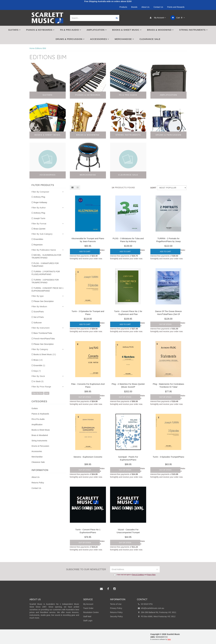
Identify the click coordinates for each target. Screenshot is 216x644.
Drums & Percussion (70, 39)
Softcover (38, 323)
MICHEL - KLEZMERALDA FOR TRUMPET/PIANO (46, 256)
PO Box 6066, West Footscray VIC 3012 (156, 616)
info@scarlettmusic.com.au (150, 608)
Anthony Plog (39, 197)
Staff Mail (87, 616)
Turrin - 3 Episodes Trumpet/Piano (168, 457)
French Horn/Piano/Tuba (44, 339)
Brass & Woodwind (160, 30)
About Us (145, 7)
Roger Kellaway (40, 202)
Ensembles (38, 239)
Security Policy (116, 616)
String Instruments (193, 30)
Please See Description (44, 301)
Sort (153, 188)
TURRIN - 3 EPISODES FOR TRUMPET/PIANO (45, 281)
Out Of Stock (165, 324)
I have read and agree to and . (135, 575)
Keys (37, 371)
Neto (169, 639)
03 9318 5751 (145, 604)
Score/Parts (39, 312)
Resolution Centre (91, 612)
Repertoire (38, 245)
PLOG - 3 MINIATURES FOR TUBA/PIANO (45, 265)
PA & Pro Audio (71, 30)
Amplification (97, 30)
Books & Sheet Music (127, 30)
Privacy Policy (151, 575)
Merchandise (124, 39)
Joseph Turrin (39, 218)
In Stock (39, 381)
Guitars (14, 30)
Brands (134, 7)
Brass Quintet (39, 229)
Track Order (88, 608)
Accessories (100, 39)
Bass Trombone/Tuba (43, 333)
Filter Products (43, 185)
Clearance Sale (150, 39)
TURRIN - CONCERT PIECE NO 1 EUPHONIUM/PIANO (48, 289)
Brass (38, 360)
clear (47, 393)
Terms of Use (116, 604)
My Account (157, 18)
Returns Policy (38, 483)
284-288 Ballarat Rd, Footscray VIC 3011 (157, 612)
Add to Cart (85, 252)
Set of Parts (39, 317)
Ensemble (39, 365)
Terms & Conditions (138, 575)
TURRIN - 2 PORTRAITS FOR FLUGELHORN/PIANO (46, 273)
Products (123, 7)
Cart (178, 18)
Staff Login (88, 621)
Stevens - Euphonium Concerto (88, 457)
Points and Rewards (176, 7)
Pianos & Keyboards (40, 30)
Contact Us (158, 7)
